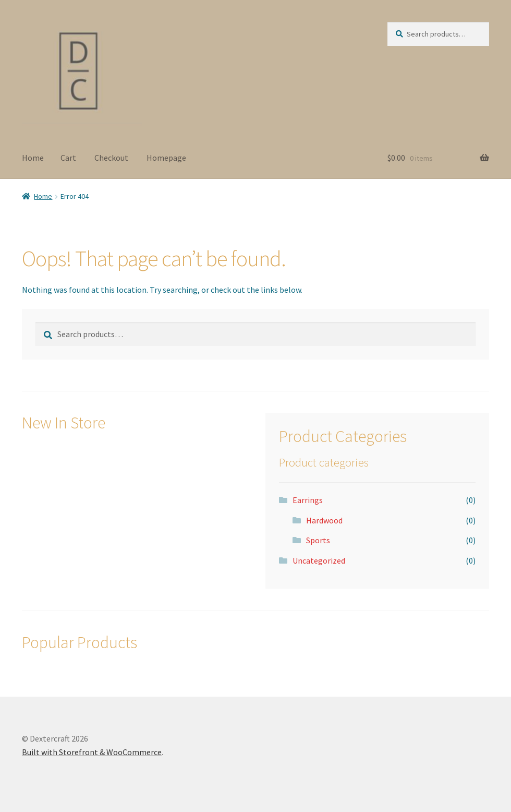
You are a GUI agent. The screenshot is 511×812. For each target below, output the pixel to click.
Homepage (166, 158)
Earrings (308, 500)
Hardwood (324, 520)
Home (33, 158)
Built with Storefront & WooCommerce (92, 752)
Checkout (111, 158)
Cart (68, 158)
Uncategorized (319, 560)
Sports (318, 540)
